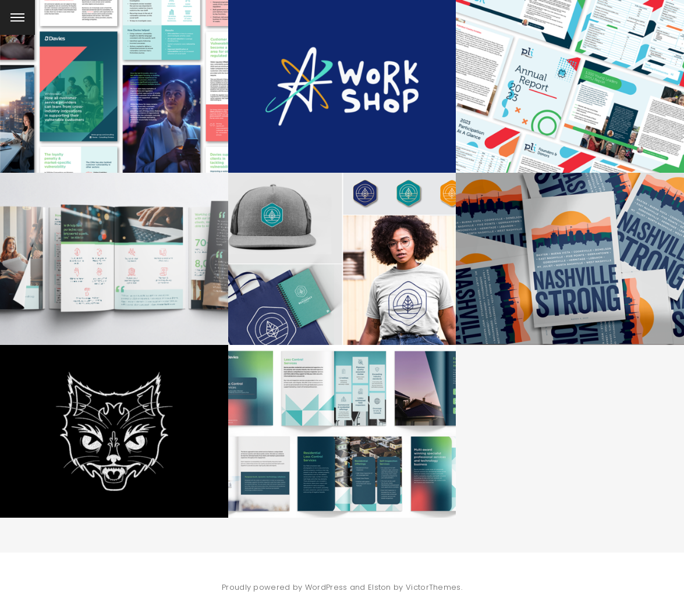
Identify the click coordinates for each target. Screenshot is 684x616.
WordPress (326, 587)
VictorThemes (433, 587)
